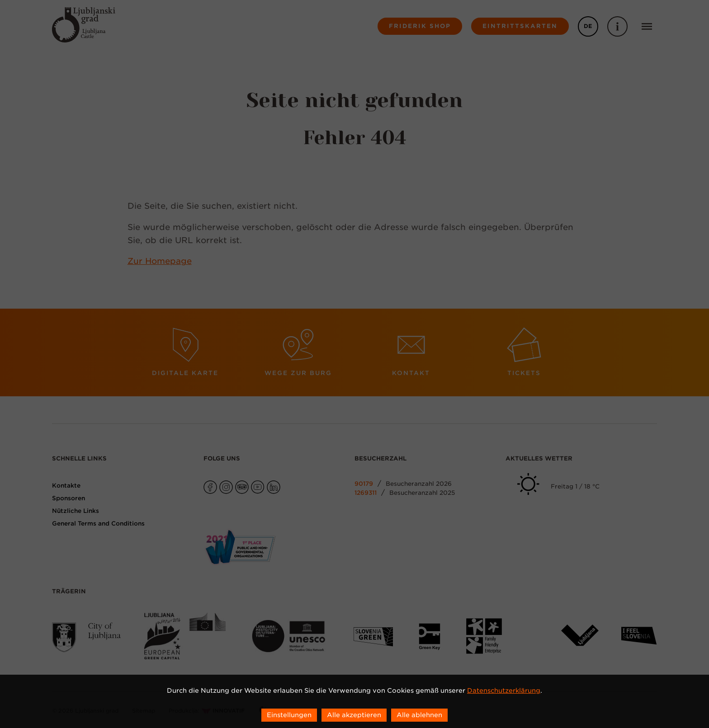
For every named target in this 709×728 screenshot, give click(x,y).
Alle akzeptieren (354, 715)
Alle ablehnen (419, 715)
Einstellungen (289, 715)
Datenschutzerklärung (504, 690)
